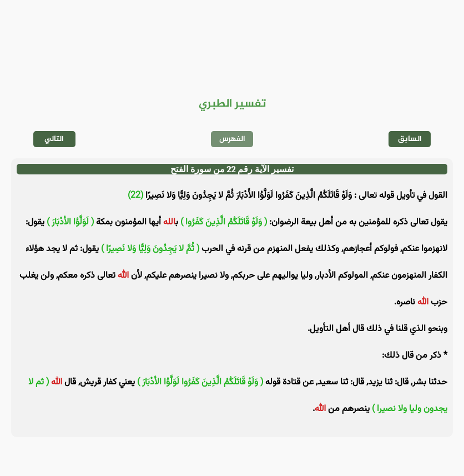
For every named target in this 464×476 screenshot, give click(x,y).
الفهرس (232, 139)
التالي (54, 139)
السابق (410, 139)
